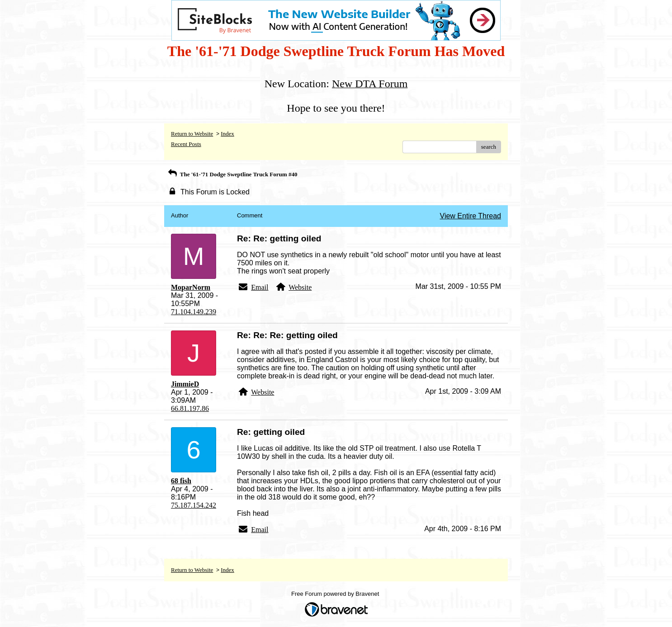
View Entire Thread (471, 216)
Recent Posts (186, 144)
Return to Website (192, 134)
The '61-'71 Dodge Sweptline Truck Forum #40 (232, 174)
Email (260, 287)
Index (227, 134)
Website (300, 287)
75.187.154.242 (194, 505)
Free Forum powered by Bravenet (336, 594)
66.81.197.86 (190, 408)
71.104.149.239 (194, 312)
